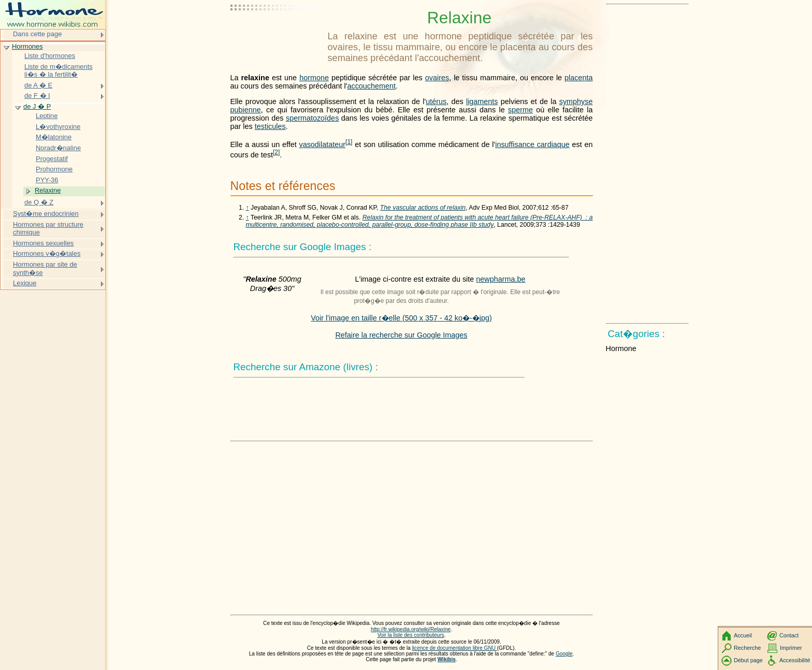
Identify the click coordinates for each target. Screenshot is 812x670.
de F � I (37, 96)
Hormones (27, 46)
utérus (436, 101)
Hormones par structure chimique (48, 229)
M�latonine (54, 137)
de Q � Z (39, 202)
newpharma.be (501, 279)
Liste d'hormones (50, 56)
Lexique (25, 283)
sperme (520, 110)
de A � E (38, 85)
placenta (578, 78)
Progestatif (52, 159)
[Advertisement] (277, 34)
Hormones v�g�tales (47, 253)
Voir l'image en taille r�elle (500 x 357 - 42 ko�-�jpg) (401, 318)
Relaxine (48, 190)
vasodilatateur (322, 144)
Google (564, 654)
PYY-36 (47, 180)
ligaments (482, 101)
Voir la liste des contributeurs (411, 635)
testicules (270, 126)
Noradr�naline (58, 148)
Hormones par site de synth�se (45, 268)
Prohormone (54, 169)
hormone (314, 78)
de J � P (37, 106)
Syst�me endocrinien (46, 214)
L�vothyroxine (58, 127)
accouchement (371, 86)
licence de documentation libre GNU (455, 648)
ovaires (437, 78)
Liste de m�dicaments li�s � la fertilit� (59, 71)
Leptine (47, 116)
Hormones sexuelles (43, 243)
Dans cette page (37, 34)
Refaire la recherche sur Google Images (401, 335)
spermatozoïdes (312, 118)
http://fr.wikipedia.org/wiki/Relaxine (411, 629)
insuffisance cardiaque (532, 144)
